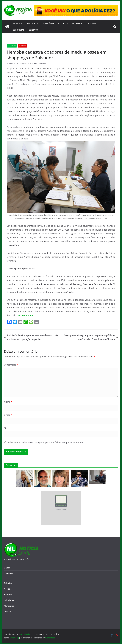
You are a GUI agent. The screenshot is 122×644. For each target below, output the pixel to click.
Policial (92, 23)
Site (6, 428)
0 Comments (40, 63)
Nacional (8, 589)
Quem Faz (8, 573)
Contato (8, 612)
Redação (12, 63)
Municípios (48, 23)
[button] (37, 23)
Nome (8, 402)
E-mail (8, 415)
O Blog (7, 568)
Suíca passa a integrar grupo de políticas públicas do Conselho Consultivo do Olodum (91, 337)
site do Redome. (25, 315)
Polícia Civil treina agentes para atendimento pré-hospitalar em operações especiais (32, 337)
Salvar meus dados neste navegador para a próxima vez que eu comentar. (46, 442)
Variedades (78, 23)
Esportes (63, 23)
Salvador (18, 23)
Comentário (11, 365)
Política (31, 23)
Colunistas (18, 30)
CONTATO (33, 30)
